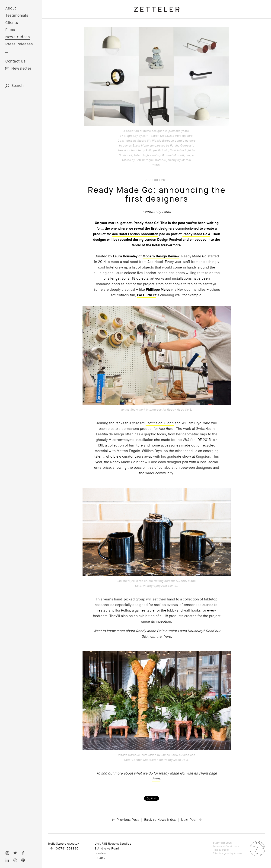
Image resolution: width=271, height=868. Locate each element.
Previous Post (128, 820)
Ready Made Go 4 (196, 234)
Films (10, 30)
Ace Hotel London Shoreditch (135, 234)
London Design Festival (163, 240)
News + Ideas (18, 37)
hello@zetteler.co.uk (64, 844)
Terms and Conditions (226, 846)
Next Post (189, 820)
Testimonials (17, 16)
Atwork (238, 853)
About (11, 8)
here (167, 637)
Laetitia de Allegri (160, 423)
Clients (12, 23)
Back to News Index (160, 820)
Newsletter (21, 69)
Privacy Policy (221, 850)
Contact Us (15, 61)
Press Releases (19, 44)
